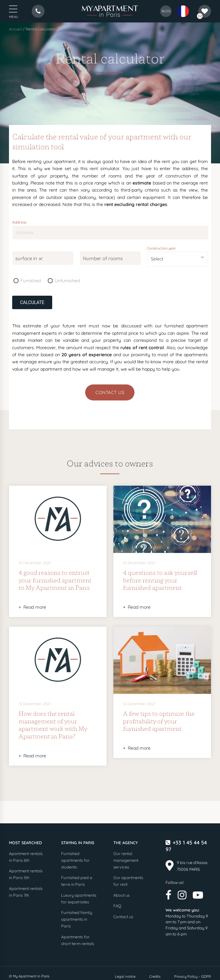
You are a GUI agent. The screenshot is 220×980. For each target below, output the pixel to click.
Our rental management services (126, 860)
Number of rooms (103, 258)
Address (19, 222)
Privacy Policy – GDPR (193, 976)
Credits (155, 976)
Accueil (15, 29)
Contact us (110, 392)
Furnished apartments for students (75, 860)
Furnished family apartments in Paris (77, 919)
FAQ (117, 906)
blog (166, 11)
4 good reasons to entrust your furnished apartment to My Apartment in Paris (55, 580)
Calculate (32, 302)
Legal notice (125, 976)
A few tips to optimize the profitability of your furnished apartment (159, 721)
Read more (35, 607)
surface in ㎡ (29, 258)
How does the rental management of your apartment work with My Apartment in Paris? (53, 725)
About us (122, 895)
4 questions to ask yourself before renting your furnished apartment (160, 580)
